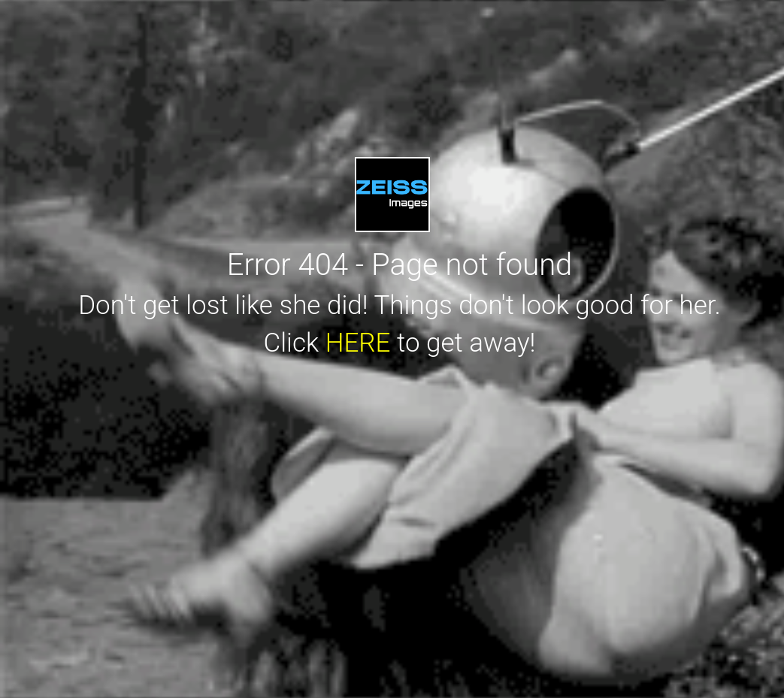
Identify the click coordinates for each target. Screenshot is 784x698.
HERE (358, 343)
